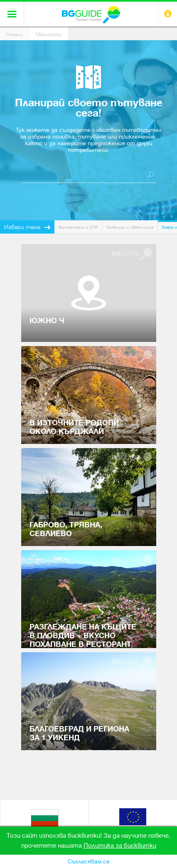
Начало (15, 34)
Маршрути (49, 34)
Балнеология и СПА (78, 227)
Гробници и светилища (130, 227)
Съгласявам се (89, 861)
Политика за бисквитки (120, 846)
